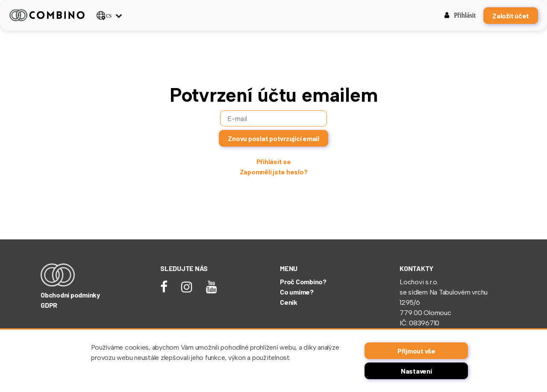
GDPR (49, 305)
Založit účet (511, 16)
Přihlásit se (274, 161)
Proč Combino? (303, 281)
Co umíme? (297, 292)
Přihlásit (460, 15)
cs (104, 15)
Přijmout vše (416, 351)
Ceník (289, 302)
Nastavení (416, 371)
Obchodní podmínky (70, 295)
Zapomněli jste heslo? (274, 172)
